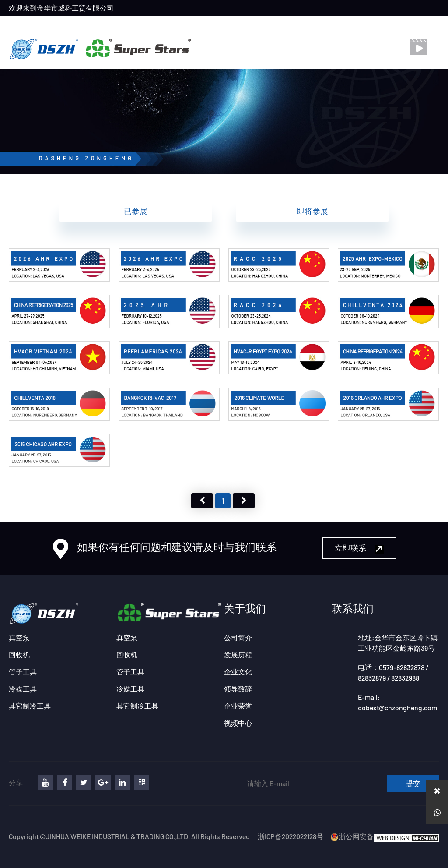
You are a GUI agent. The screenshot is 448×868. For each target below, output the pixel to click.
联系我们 (225, 24)
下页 (244, 501)
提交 (413, 784)
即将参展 (312, 211)
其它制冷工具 (30, 706)
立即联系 (359, 548)
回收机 (19, 655)
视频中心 (264, 24)
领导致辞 (238, 689)
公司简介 (238, 637)
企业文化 (238, 672)
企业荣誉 (238, 706)
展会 (193, 24)
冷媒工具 (23, 689)
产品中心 (161, 24)
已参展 (136, 211)
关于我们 (122, 24)
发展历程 (238, 655)
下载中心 (303, 24)
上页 (202, 501)
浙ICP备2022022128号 (290, 836)
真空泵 (19, 637)
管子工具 (23, 672)
